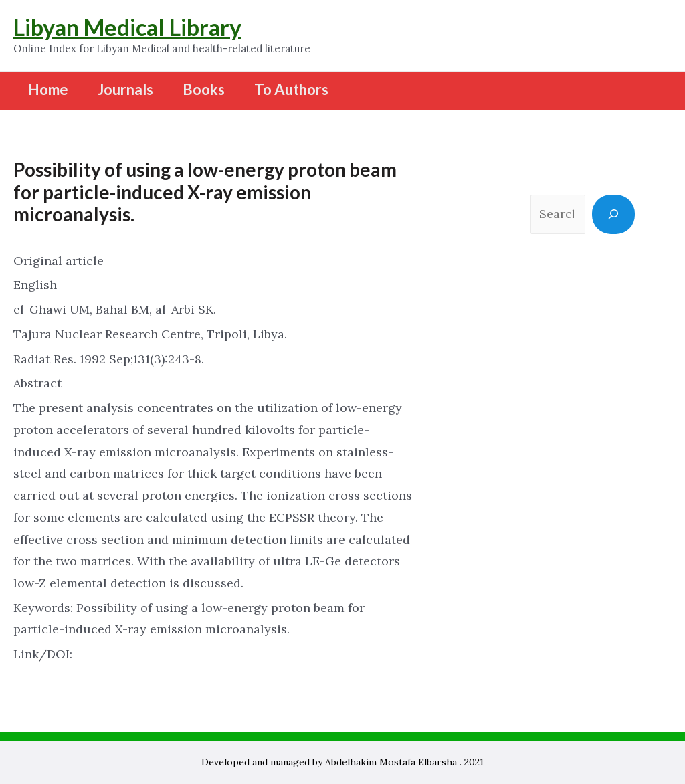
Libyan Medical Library (127, 27)
